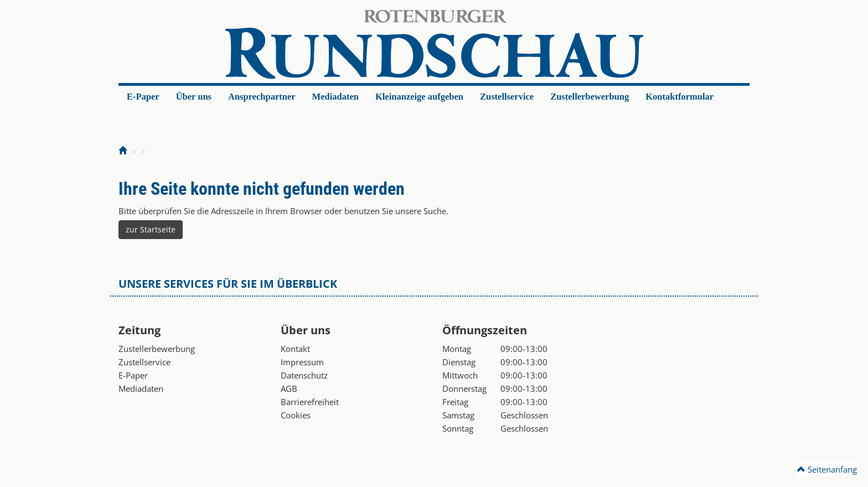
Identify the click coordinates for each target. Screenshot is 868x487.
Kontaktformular (680, 97)
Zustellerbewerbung (590, 97)
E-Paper (143, 97)
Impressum (302, 362)
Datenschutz (304, 375)
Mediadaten (335, 97)
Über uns (194, 97)
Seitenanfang (827, 469)
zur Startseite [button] (151, 229)
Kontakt (295, 349)
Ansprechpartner (262, 97)
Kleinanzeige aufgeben (419, 97)
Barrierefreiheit (310, 402)
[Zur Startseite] (123, 151)
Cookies (296, 415)
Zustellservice (507, 97)
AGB (289, 388)
